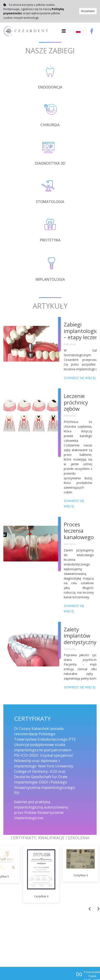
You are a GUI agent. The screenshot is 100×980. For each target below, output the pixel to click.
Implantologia (50, 279)
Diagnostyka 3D (50, 163)
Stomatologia (50, 202)
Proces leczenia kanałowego (79, 531)
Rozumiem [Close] (88, 11)
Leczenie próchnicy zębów (76, 402)
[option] (41, 874)
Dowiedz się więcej (80, 378)
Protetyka (50, 240)
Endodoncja (50, 87)
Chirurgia (50, 125)
